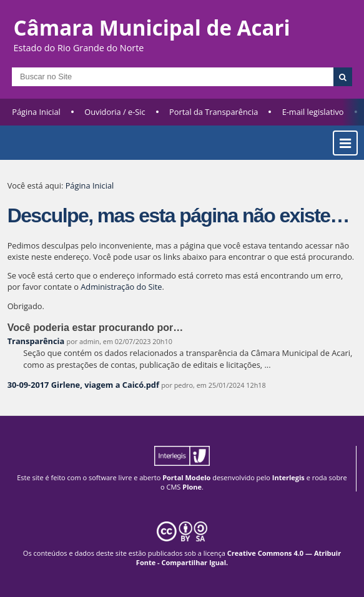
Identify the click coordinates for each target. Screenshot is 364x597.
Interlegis (288, 477)
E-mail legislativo (313, 112)
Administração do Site (121, 287)
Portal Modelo (186, 477)
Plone (192, 487)
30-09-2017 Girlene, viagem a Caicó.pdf (83, 385)
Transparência (36, 341)
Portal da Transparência (214, 112)
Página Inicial (36, 112)
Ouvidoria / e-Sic (115, 112)
